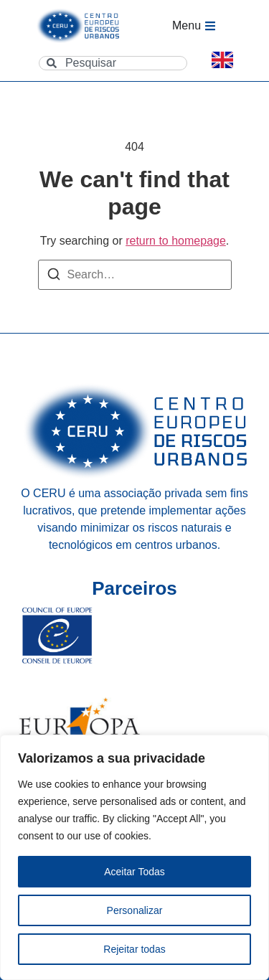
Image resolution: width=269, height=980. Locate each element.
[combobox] (113, 63)
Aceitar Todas (134, 872)
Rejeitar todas (134, 949)
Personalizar (135, 910)
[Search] (54, 277)
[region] (134, 857)
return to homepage (176, 241)
